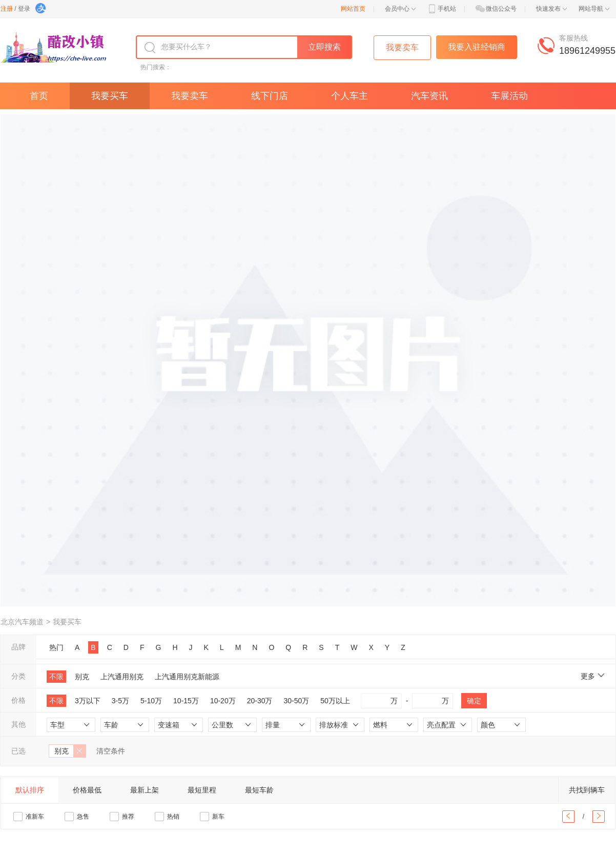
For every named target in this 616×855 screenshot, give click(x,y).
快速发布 (551, 9)
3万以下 (88, 701)
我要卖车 (190, 96)
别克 (82, 677)
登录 (24, 9)
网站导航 (594, 9)
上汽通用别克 (122, 677)
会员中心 (400, 9)
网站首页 (353, 9)
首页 (39, 96)
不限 (56, 677)
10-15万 (186, 701)
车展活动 (509, 96)
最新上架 (145, 790)
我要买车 (110, 96)
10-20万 (223, 701)
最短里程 (202, 790)
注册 (7, 9)
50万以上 (335, 701)
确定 (474, 701)
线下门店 (270, 96)
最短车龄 (259, 790)
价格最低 (87, 790)
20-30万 (260, 701)
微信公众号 (496, 9)
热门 (56, 647)
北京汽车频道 (22, 622)
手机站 (441, 9)
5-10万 (151, 701)
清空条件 (111, 751)
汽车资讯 (429, 96)
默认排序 (30, 790)
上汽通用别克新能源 (187, 677)
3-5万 (120, 701)
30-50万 (297, 701)
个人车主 (350, 96)
